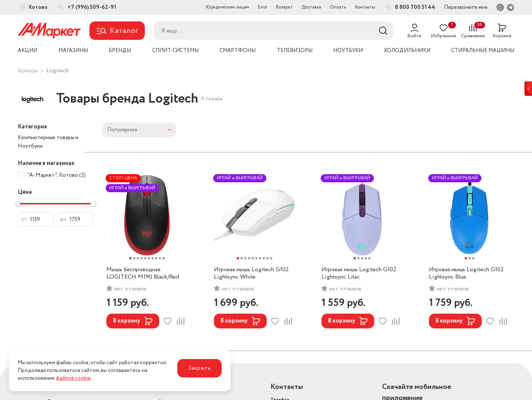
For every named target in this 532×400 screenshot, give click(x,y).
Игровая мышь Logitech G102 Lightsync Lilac (359, 273)
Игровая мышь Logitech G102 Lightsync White (251, 273)
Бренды (28, 71)
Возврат (284, 7)
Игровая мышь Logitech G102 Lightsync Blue (466, 273)
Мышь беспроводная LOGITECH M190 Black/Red (143, 273)
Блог (262, 7)
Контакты (365, 7)
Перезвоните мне (466, 7)
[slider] (18, 204)
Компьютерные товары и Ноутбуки (48, 142)
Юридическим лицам (227, 7)
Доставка (311, 7)
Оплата (338, 7)
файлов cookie (73, 378)
